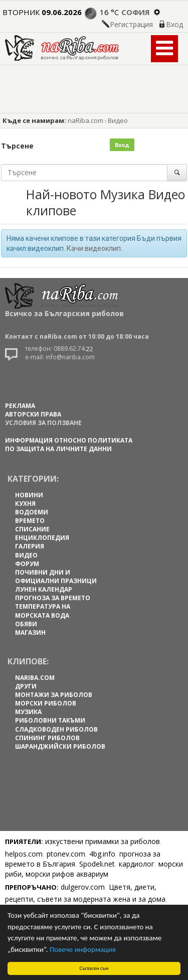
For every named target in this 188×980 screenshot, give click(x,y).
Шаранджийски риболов (60, 746)
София (136, 12)
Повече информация (83, 949)
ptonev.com (66, 854)
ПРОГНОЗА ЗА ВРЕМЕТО (53, 598)
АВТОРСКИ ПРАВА (33, 414)
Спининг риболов (47, 738)
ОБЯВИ (26, 624)
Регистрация (131, 24)
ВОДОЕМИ (32, 512)
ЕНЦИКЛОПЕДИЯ (42, 538)
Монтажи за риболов (54, 695)
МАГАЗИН (30, 633)
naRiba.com (85, 120)
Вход (174, 24)
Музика (28, 712)
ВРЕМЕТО (30, 521)
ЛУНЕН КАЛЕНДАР (44, 589)
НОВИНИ (29, 495)
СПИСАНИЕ (32, 529)
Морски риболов (46, 703)
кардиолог (137, 864)
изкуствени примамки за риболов (103, 841)
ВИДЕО (26, 555)
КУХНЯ (25, 504)
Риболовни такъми (50, 720)
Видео (118, 120)
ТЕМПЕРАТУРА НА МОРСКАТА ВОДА (43, 611)
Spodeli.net (97, 864)
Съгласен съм (94, 968)
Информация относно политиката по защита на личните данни (69, 445)
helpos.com (24, 854)
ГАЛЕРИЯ (30, 546)
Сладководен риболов (56, 729)
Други (26, 686)
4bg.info (102, 854)
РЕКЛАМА (20, 406)
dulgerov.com (83, 887)
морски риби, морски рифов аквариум (94, 869)
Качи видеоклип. (95, 248)
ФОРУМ (27, 564)
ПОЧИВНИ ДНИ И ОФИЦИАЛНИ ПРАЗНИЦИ (56, 577)
